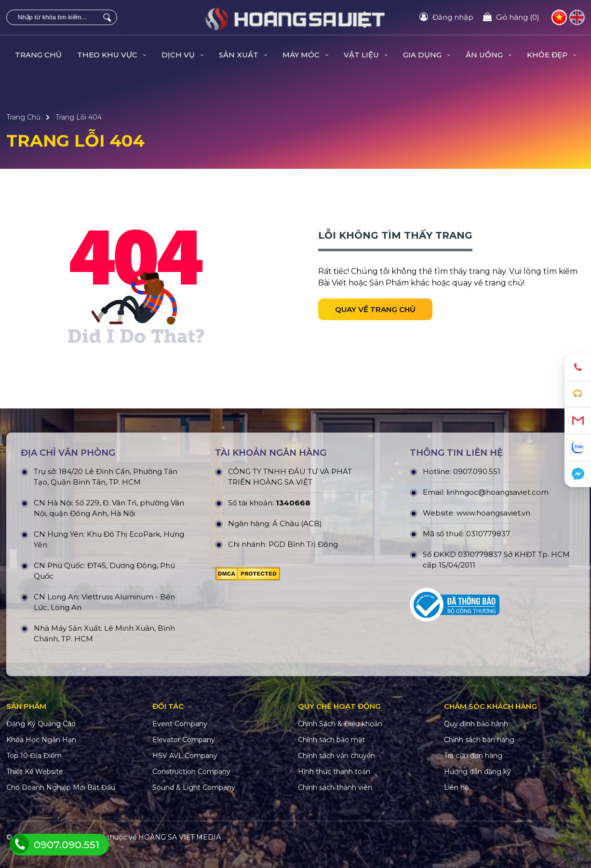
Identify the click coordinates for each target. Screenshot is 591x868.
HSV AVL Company (185, 756)
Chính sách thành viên (335, 787)
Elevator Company (184, 740)
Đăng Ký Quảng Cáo (41, 724)
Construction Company (191, 772)
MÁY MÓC (305, 55)
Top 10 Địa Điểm (34, 756)
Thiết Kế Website (35, 772)
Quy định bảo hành (476, 724)
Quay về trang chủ (375, 309)
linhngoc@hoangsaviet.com (497, 492)
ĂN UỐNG (489, 55)
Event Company (180, 724)
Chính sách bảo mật (331, 740)
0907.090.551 (477, 471)
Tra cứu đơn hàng (473, 756)
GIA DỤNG (427, 55)
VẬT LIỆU (366, 55)
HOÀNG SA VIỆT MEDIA (180, 837)
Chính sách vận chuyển (336, 756)
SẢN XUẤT (243, 55)
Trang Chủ (38, 55)
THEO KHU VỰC (112, 55)
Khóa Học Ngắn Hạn (41, 740)
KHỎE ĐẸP (551, 55)
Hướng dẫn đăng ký (477, 772)
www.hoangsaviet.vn (493, 513)
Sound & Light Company (194, 787)
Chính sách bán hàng (479, 740)
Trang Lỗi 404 (79, 117)
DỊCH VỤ (182, 55)
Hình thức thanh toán (334, 772)
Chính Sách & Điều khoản (340, 724)
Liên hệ (456, 787)
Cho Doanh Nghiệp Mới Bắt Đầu (61, 787)
